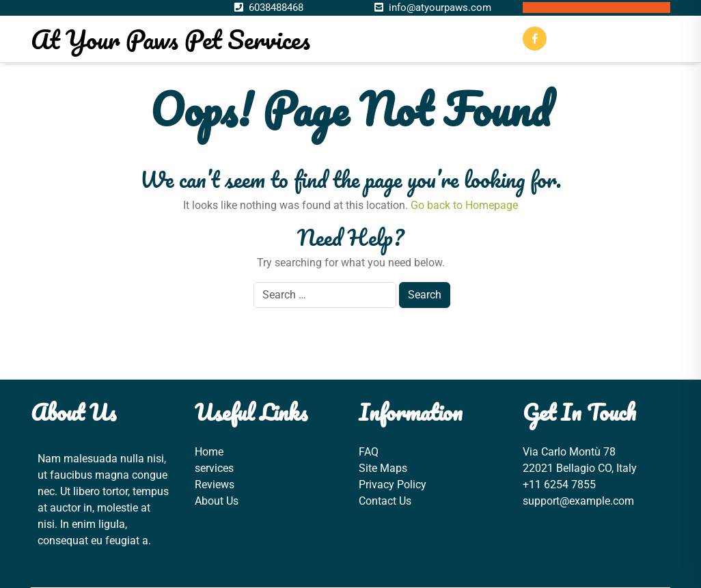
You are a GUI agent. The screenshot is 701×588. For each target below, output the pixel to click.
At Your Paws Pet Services (170, 39)
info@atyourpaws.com (440, 8)
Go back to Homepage (464, 205)
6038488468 (276, 8)
